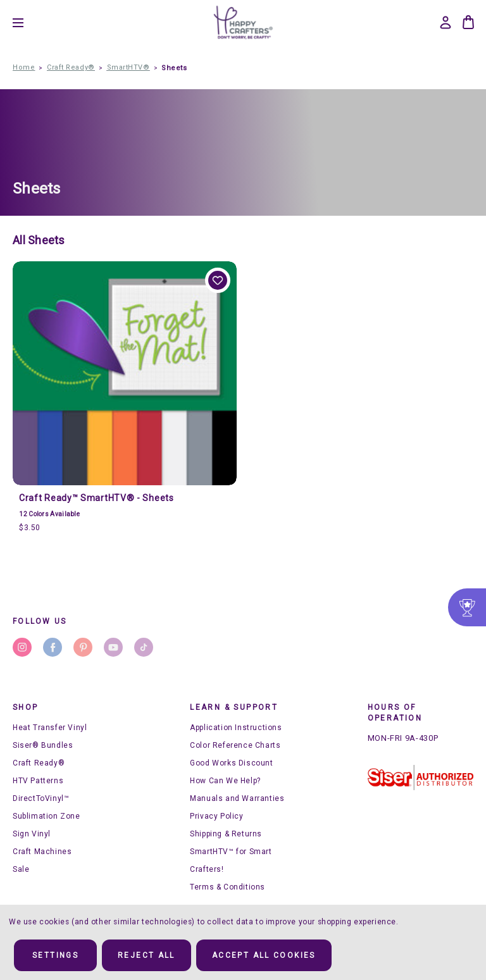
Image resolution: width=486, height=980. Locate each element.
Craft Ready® (39, 763)
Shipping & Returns (226, 834)
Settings (55, 955)
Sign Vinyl (32, 834)
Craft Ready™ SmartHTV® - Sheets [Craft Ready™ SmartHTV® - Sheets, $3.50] (97, 498)
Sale (21, 869)
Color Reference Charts (235, 745)
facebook (53, 647)
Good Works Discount (231, 763)
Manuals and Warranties (237, 798)
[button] (421, 778)
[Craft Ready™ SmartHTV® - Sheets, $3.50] (125, 373)
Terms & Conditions (227, 887)
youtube (113, 647)
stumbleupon (144, 647)
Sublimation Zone (47, 816)
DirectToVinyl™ (41, 798)
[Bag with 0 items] (468, 22)
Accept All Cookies (264, 955)
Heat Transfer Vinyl (50, 728)
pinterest (83, 647)
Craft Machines (42, 852)
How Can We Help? (225, 781)
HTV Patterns (38, 781)
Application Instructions (236, 728)
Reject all (146, 955)
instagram (22, 647)
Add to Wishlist (218, 280)
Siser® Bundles (43, 745)
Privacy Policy (216, 816)
